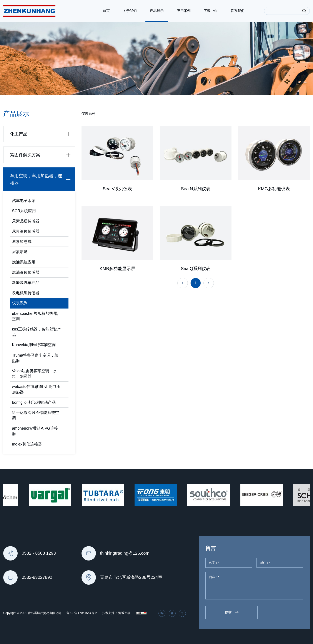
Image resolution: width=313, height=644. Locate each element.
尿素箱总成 (22, 242)
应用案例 (184, 11)
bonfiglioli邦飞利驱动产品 (34, 402)
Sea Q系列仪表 (196, 302)
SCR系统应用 (24, 211)
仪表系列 (20, 303)
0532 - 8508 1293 (39, 553)
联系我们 (238, 11)
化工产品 (41, 134)
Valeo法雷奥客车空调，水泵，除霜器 (34, 374)
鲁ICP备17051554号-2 (82, 613)
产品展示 (157, 11)
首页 (106, 11)
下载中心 (211, 11)
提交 (228, 612)
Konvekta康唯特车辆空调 (34, 345)
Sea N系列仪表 (196, 190)
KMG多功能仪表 (274, 190)
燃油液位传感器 (26, 272)
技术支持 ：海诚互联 (116, 613)
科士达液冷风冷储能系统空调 (35, 415)
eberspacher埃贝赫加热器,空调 (35, 316)
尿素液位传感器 (26, 231)
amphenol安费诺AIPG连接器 (35, 431)
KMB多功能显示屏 (117, 302)
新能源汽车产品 (26, 283)
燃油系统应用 (24, 262)
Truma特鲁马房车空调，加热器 (35, 358)
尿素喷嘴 (20, 252)
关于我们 (130, 11)
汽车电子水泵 (24, 201)
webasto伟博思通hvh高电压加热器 (36, 389)
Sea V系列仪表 (117, 190)
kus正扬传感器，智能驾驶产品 (37, 332)
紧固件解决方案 (41, 155)
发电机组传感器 (26, 293)
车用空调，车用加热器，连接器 (41, 179)
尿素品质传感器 (26, 221)
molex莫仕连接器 (27, 444)
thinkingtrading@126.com (125, 553)
